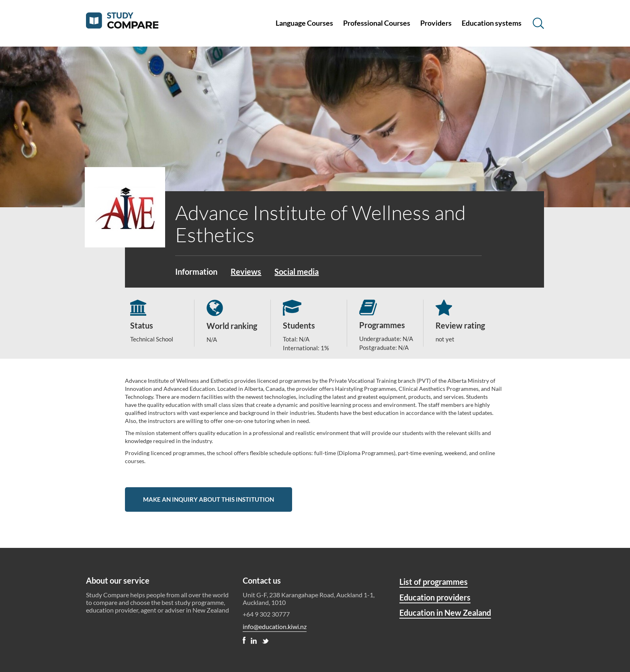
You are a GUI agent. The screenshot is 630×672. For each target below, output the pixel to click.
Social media (297, 272)
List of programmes (434, 582)
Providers (436, 23)
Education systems (492, 23)
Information (196, 272)
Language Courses (304, 23)
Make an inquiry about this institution (209, 499)
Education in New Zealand (445, 613)
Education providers (435, 597)
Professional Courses (377, 23)
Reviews (246, 272)
